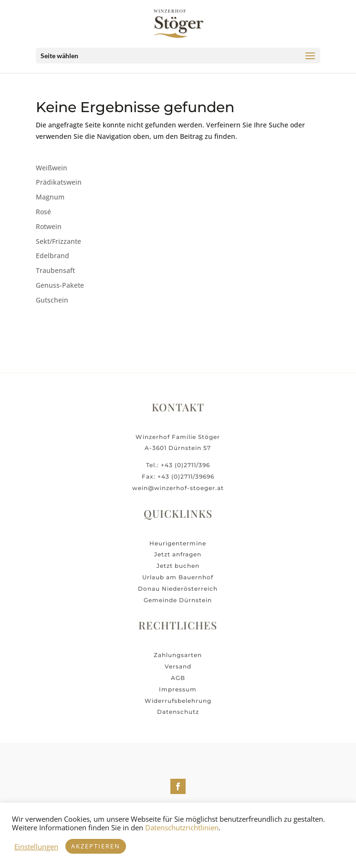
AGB (178, 684)
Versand (178, 673)
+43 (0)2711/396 (185, 472)
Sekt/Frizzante (58, 241)
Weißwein (52, 168)
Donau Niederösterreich (178, 595)
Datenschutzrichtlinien (182, 827)
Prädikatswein (59, 182)
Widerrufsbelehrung (178, 707)
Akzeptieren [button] (96, 846)
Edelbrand (52, 256)
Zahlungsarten (178, 662)
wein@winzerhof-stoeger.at (178, 494)
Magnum (50, 197)
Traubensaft (55, 270)
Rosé (43, 212)
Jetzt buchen (178, 572)
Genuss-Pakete (60, 285)
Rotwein (49, 226)
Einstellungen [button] (36, 847)
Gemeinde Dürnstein (178, 606)
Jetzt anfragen (178, 561)
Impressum (178, 695)
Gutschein (52, 300)
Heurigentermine (178, 549)
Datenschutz (178, 718)
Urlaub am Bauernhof (178, 583)
